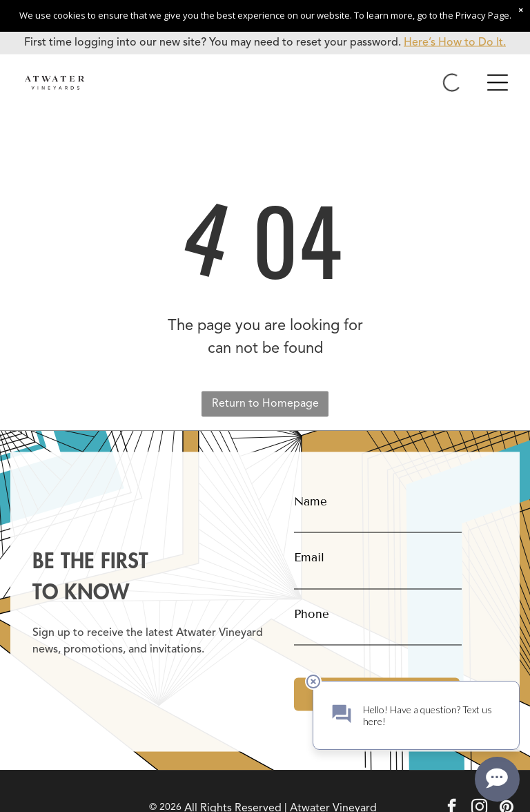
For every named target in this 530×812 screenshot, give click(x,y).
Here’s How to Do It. (455, 43)
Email (309, 558)
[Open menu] (498, 83)
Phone (312, 613)
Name (311, 501)
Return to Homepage (265, 404)
